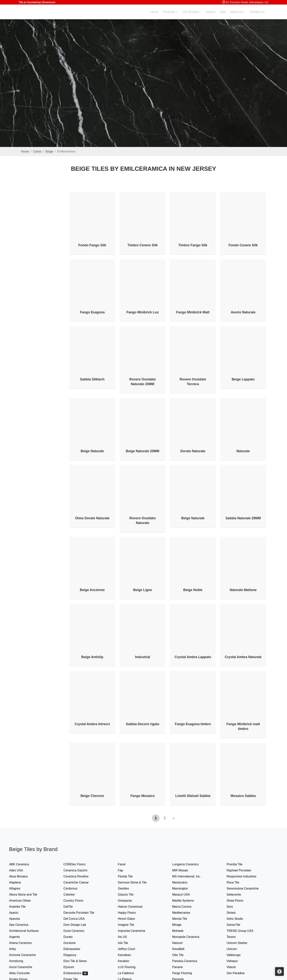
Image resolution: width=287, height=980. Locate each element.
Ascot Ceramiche (24, 967)
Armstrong (19, 961)
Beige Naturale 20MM (143, 451)
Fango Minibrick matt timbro (243, 726)
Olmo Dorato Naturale (92, 518)
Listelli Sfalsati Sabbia (193, 796)
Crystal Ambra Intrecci (92, 724)
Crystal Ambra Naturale (243, 657)
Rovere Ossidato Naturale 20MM (143, 382)
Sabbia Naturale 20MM (243, 518)
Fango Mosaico (143, 796)
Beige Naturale (92, 451)
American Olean (23, 901)
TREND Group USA (242, 931)
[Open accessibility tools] (279, 971)
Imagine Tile (128, 925)
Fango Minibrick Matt (193, 312)
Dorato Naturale (193, 451)
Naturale (243, 451)
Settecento (237, 895)
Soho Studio (239, 919)
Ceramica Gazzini (79, 870)
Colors (37, 151)
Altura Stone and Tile (26, 895)
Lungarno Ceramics (189, 864)
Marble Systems (187, 901)
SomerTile (236, 925)
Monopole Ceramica (189, 937)
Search (211, 16)
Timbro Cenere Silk (143, 245)
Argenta (18, 937)
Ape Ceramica (22, 925)
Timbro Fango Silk (193, 245)
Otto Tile (181, 955)
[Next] (174, 818)
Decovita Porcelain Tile (82, 913)
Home (154, 16)
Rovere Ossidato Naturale (143, 521)
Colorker (72, 895)
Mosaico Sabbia (243, 796)
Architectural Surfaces (26, 931)
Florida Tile (128, 876)
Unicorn (234, 949)
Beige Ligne (143, 590)
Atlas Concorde (22, 973)
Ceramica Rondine (79, 876)
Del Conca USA (77, 919)
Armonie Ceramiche (26, 955)
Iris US (125, 937)
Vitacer (234, 967)
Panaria (181, 967)
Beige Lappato (243, 379)
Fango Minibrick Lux (142, 312)
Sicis (233, 907)
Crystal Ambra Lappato (193, 657)
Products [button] (169, 16)
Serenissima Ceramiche (246, 888)
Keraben (127, 961)
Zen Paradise (238, 973)
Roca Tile (236, 882)
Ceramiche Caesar (79, 882)
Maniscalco (183, 882)
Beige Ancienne (92, 590)
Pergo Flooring (185, 973)
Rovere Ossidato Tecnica (193, 382)
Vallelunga (237, 955)
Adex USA (19, 870)
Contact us (257, 16)
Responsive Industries (244, 876)
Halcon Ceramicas (133, 907)
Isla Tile (126, 943)
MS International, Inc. (190, 876)
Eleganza (73, 955)
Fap (124, 870)
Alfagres (18, 888)
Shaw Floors (239, 901)
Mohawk (181, 931)
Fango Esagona (92, 312)
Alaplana (18, 882)
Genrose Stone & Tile (136, 882)
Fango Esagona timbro (193, 724)
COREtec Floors (78, 864)
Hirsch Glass (130, 919)
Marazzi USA (184, 895)
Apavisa (18, 919)
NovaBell (182, 949)
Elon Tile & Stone (78, 961)
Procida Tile (238, 864)
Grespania (128, 901)
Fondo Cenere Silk (243, 245)
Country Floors (77, 901)
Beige (49, 151)
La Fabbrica (129, 973)
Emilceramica (76, 973)
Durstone (73, 943)
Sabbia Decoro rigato (143, 724)
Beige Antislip (92, 657)
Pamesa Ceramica (188, 961)
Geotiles (126, 888)
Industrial (142, 657)
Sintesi (234, 913)
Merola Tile (183, 919)
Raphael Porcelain (242, 870)
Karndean (127, 955)
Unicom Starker (240, 943)
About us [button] (237, 16)
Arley (16, 949)
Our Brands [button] (191, 16)
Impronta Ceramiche (135, 931)
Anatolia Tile (20, 907)
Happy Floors (130, 913)
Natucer (181, 943)
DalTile (72, 907)
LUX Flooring (129, 967)
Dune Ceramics (76, 931)
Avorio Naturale (243, 312)
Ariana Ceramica (23, 943)
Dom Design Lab (78, 925)
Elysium (72, 967)
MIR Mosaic (183, 870)
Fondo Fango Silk (92, 245)
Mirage (180, 925)
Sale (223, 16)
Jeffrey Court (130, 949)
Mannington (183, 888)
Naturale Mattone (243, 590)
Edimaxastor (75, 949)
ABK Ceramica (22, 864)
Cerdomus (74, 888)
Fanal (125, 864)
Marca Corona (185, 907)
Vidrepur (235, 961)
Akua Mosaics (22, 876)
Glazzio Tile (129, 895)
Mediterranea (184, 913)
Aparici (17, 913)
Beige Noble (193, 590)
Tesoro (234, 937)
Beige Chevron (92, 796)
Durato (71, 937)
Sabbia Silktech (92, 379)
